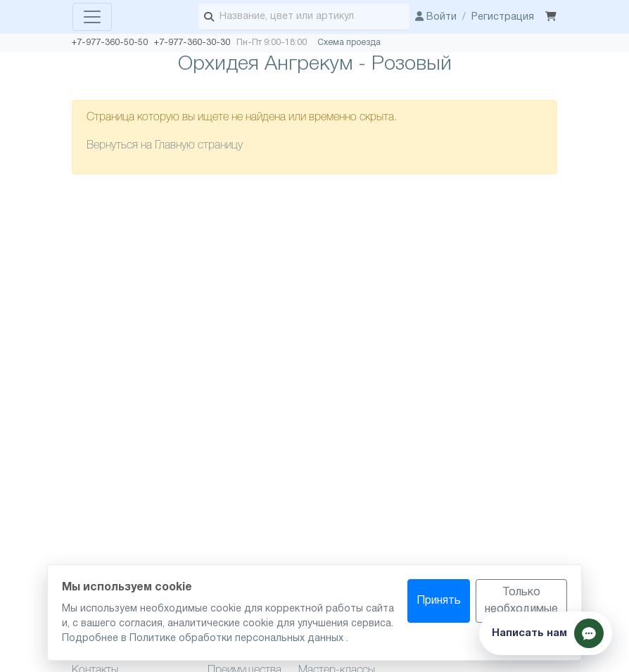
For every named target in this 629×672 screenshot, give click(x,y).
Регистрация (503, 17)
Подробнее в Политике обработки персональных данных (204, 639)
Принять (439, 601)
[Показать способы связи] (546, 633)
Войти (436, 17)
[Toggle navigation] (92, 17)
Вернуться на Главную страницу (165, 146)
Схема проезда (349, 43)
